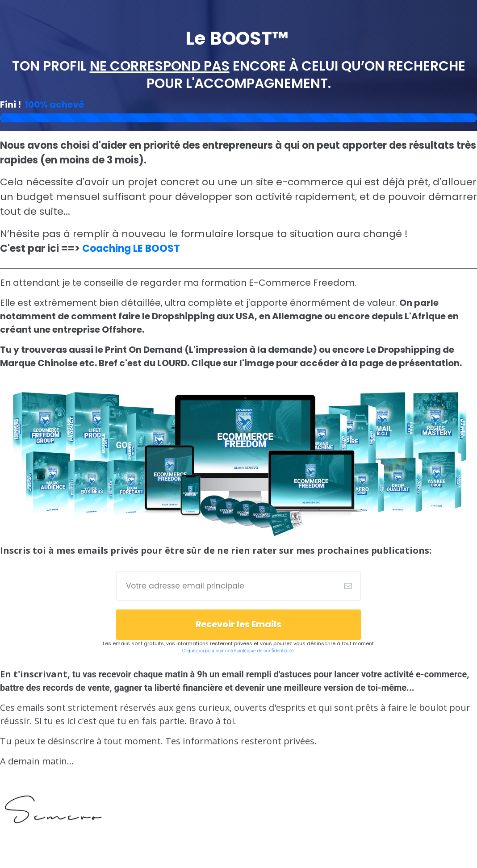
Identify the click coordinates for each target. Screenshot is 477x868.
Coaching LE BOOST (131, 248)
